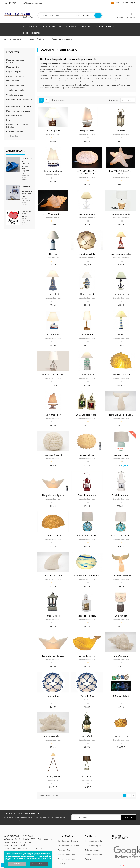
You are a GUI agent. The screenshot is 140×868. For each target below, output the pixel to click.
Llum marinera (87, 375)
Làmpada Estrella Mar (53, 736)
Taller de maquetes (93, 850)
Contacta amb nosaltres (68, 859)
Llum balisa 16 (87, 294)
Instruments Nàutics (15, 76)
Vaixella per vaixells (15, 90)
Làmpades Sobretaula (53, 134)
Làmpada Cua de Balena (121, 415)
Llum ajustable (53, 776)
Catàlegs (89, 859)
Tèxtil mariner (12, 136)
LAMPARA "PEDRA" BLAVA (87, 576)
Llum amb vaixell (53, 335)
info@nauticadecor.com (32, 3)
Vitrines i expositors (93, 855)
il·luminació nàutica (15, 86)
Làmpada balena (87, 656)
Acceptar (17, 864)
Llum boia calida (87, 254)
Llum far (53, 254)
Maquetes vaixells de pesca (19, 106)
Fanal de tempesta (87, 495)
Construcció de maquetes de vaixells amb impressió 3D (27, 166)
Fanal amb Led (53, 616)
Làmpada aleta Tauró (53, 576)
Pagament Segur (65, 850)
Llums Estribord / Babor (87, 415)
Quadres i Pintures (14, 131)
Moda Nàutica (13, 81)
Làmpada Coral (121, 736)
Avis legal (62, 864)
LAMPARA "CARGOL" (53, 214)
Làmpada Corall (53, 536)
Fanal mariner (121, 131)
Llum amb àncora (87, 214)
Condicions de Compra (68, 841)
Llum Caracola (121, 656)
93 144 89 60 (11, 3)
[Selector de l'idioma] (116, 3)
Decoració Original (93, 846)
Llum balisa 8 (53, 294)
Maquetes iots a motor (16, 115)
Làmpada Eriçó (87, 455)
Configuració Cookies (39, 864)
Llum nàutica (121, 616)
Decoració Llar (13, 67)
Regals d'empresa (14, 71)
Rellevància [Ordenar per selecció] (128, 100)
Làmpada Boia (87, 696)
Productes (13, 52)
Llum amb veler (53, 415)
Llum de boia (53, 696)
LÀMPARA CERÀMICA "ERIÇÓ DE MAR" (87, 172)
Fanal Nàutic (87, 736)
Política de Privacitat (66, 855)
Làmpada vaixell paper (53, 495)
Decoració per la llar (94, 841)
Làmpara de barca (53, 171)
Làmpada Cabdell (53, 455)
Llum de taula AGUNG (53, 375)
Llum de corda (87, 335)
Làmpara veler (87, 131)
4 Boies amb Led (121, 696)
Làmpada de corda (121, 214)
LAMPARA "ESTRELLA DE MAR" (121, 172)
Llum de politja (53, 131)
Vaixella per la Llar (15, 95)
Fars (8, 120)
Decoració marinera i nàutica (16, 61)
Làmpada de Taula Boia (87, 536)
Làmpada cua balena (121, 576)
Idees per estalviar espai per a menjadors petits (27, 191)
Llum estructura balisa (121, 254)
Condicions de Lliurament (69, 846)
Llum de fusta (87, 776)
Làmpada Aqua (121, 455)
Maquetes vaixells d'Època (18, 111)
